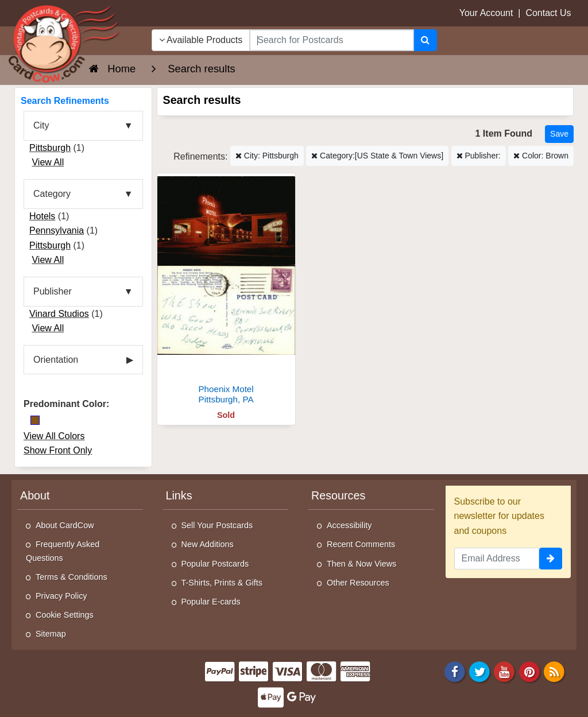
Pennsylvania (57, 230)
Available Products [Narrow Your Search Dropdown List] (201, 40)
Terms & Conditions (71, 577)
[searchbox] (331, 40)
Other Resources (358, 583)
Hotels (42, 216)
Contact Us (548, 13)
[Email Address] (497, 559)
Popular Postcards (215, 564)
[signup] (551, 559)
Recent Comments (361, 544)
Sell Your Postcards (217, 525)
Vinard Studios (59, 314)
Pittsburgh (50, 148)
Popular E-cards (211, 602)
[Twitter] (479, 671)
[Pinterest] (529, 671)
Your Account (486, 13)
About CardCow (65, 525)
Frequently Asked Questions (63, 551)
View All (48, 162)
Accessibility (349, 525)
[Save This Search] (559, 134)
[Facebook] (455, 671)
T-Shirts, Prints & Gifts (222, 583)
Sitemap (51, 634)
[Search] (425, 40)
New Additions (208, 544)
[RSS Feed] (554, 671)
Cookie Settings (65, 615)
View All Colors (54, 436)
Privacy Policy (61, 596)
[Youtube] (505, 671)
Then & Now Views (361, 564)
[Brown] (35, 420)
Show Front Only (58, 450)
